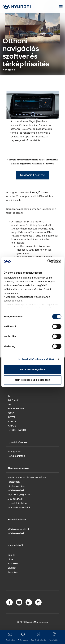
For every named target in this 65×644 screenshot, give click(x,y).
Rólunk (11, 555)
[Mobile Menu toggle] (61, 7)
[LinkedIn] (29, 603)
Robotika (13, 572)
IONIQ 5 (12, 421)
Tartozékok (14, 482)
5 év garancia (15, 499)
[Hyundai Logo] (17, 7)
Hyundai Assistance (18, 503)
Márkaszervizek (16, 490)
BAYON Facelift (16, 408)
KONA (11, 413)
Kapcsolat (13, 563)
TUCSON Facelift (17, 430)
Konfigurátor (14, 451)
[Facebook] (9, 603)
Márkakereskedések (19, 529)
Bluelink (12, 568)
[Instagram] (38, 603)
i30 (9, 404)
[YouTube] (19, 603)
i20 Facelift (13, 400)
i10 (9, 396)
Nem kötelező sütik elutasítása (33, 380)
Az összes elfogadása (32, 369)
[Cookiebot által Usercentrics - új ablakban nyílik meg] (47, 261)
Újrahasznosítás (16, 486)
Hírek (10, 559)
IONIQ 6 (12, 426)
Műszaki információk (19, 507)
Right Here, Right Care (20, 494)
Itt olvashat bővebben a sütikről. (37, 359)
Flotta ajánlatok (16, 456)
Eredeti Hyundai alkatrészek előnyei (27, 477)
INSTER (12, 417)
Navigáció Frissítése (32, 175)
